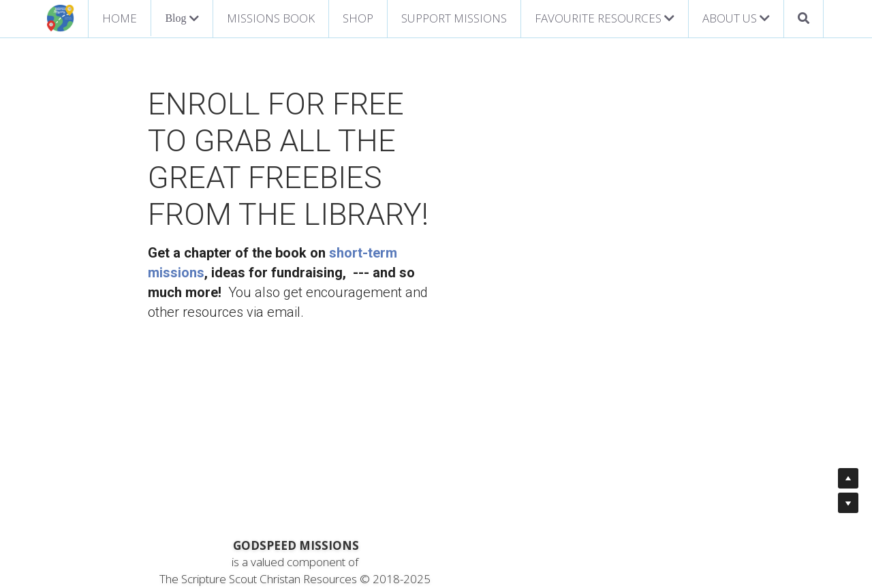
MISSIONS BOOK (271, 18)
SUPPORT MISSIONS (454, 18)
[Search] (804, 19)
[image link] (61, 17)
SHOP (358, 18)
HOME (120, 18)
